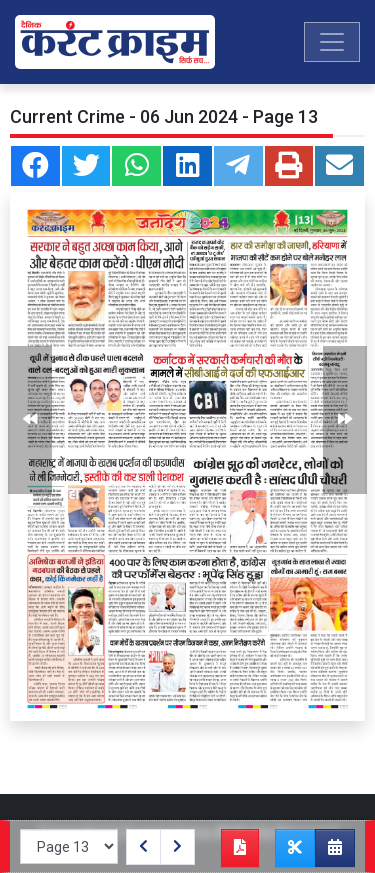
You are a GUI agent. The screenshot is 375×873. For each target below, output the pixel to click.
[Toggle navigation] (332, 42)
